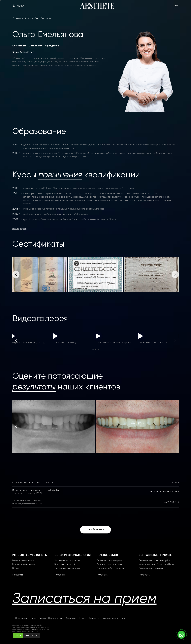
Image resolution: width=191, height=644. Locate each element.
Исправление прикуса (151, 568)
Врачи (42, 618)
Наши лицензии (110, 618)
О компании (22, 618)
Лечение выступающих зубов (154, 561)
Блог (123, 618)
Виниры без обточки (23, 561)
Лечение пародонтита (109, 564)
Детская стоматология (67, 568)
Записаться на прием (84, 599)
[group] (40, 274)
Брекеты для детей (65, 564)
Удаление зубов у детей (67, 561)
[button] (175, 274)
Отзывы (82, 618)
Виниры (16, 568)
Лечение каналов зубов (109, 561)
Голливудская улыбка (24, 564)
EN (176, 6)
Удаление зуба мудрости (110, 568)
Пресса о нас (56, 618)
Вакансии (71, 618)
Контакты (94, 618)
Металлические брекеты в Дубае (157, 564)
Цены (33, 618)
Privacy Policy (18, 631)
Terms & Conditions (31, 631)
